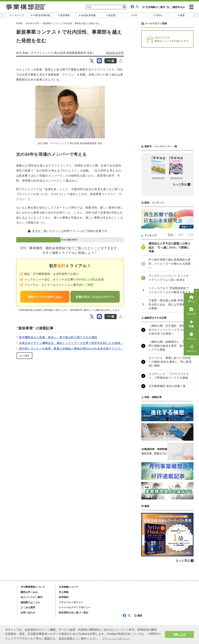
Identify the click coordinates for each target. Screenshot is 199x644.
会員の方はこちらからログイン (95, 297)
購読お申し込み (29, 592)
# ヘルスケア (17, 15)
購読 (138, 616)
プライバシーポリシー (71, 602)
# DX (134, 15)
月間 (190, 235)
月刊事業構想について (33, 587)
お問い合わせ (28, 613)
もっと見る (25, 356)
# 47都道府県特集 (40, 15)
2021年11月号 (115, 53)
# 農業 (181, 15)
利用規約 (64, 597)
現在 (170, 235)
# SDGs (158, 15)
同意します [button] (179, 634)
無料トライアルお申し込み (45, 297)
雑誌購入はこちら (30, 602)
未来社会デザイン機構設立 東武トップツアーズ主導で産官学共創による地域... (71, 343)
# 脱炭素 (111, 15)
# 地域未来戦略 (87, 15)
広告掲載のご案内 (154, 7)
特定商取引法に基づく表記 (74, 613)
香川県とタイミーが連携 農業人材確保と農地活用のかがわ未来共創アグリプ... (71, 349)
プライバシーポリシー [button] (116, 639)
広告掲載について (69, 587)
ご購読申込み (176, 7)
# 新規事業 (64, 15)
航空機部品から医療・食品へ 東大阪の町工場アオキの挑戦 (58, 337)
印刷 (110, 61)
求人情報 (64, 592)
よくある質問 (28, 607)
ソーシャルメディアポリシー (75, 607)
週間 (181, 235)
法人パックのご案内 (32, 597)
